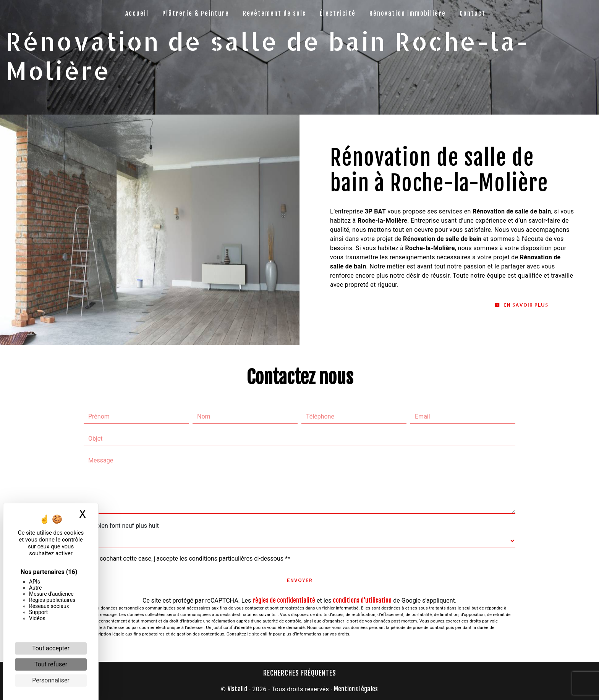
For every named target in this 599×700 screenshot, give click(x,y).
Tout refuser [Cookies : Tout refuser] (51, 664)
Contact (473, 13)
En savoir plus (521, 305)
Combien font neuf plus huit (121, 526)
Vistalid (238, 689)
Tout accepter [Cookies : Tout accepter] (51, 648)
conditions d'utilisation (362, 600)
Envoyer (300, 580)
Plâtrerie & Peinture (196, 13)
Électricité (338, 13)
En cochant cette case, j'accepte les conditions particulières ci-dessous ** (191, 559)
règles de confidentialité (284, 600)
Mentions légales (355, 689)
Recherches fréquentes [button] (300, 673)
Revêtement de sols (274, 13)
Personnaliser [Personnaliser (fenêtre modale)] (51, 680)
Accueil (137, 13)
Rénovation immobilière (408, 13)
